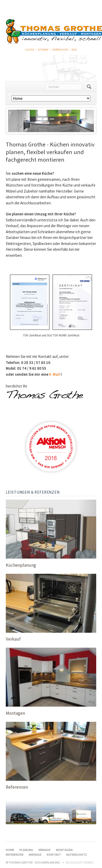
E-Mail (55, 374)
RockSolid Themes (80, 862)
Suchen (89, 87)
